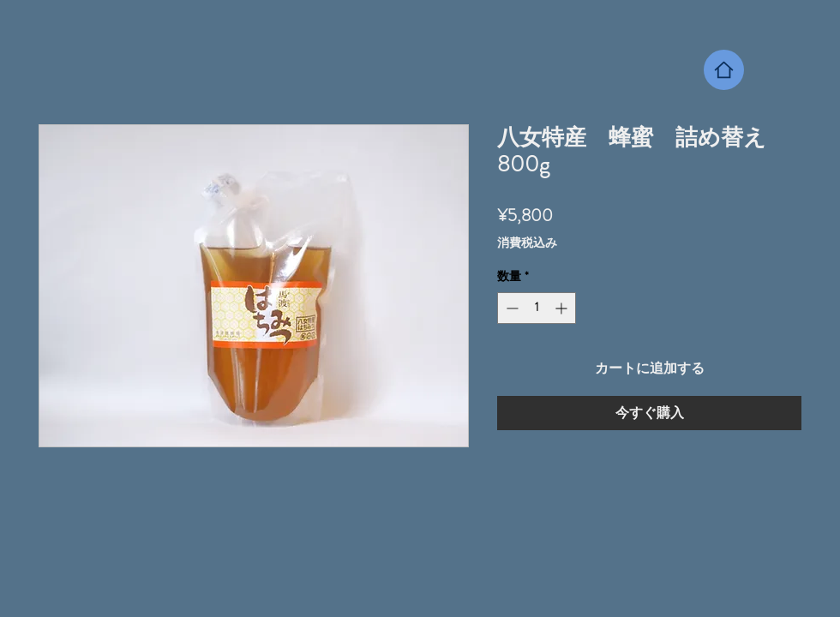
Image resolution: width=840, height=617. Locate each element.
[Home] (724, 70)
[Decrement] (510, 308)
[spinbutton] (537, 308)
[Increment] (563, 308)
